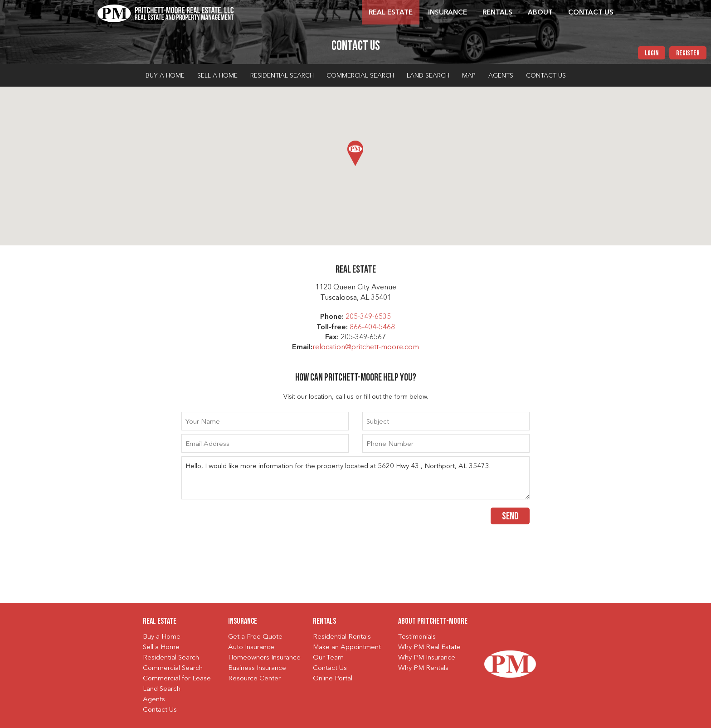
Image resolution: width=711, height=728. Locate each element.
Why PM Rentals (423, 668)
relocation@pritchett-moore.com (366, 347)
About (540, 13)
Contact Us (591, 13)
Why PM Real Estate (429, 647)
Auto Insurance (251, 647)
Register (688, 54)
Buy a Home (165, 76)
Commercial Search (360, 76)
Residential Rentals (342, 637)
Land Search (428, 76)
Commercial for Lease (177, 679)
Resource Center (254, 679)
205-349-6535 (368, 317)
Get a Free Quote (255, 637)
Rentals (497, 13)
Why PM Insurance (427, 658)
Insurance (448, 13)
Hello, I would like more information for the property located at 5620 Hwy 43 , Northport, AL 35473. (355, 478)
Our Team (328, 658)
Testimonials (417, 637)
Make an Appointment (347, 647)
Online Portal (333, 679)
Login (652, 54)
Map (469, 76)
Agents (501, 76)
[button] (355, 153)
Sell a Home (217, 76)
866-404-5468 (372, 327)
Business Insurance (257, 668)
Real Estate (391, 13)
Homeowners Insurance (264, 658)
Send (510, 517)
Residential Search (282, 76)
